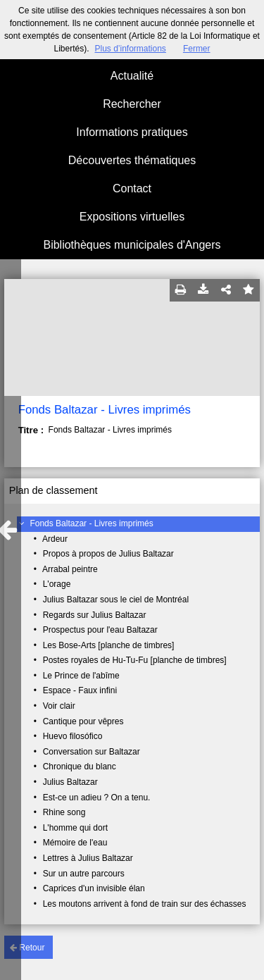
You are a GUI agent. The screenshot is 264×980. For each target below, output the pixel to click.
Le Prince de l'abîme (81, 676)
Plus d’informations (130, 49)
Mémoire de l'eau (75, 843)
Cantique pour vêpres (83, 721)
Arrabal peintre (70, 569)
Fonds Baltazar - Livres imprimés (91, 523)
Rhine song (64, 812)
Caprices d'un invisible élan (94, 888)
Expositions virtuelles (132, 217)
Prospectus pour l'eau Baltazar (100, 630)
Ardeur (55, 539)
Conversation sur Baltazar (92, 752)
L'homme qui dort (75, 828)
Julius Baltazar (70, 782)
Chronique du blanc (80, 767)
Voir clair (59, 706)
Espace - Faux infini (80, 690)
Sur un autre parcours (84, 874)
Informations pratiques (132, 132)
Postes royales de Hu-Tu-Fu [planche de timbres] (135, 660)
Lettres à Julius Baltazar (88, 858)
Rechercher (132, 104)
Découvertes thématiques (132, 160)
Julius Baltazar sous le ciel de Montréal (116, 600)
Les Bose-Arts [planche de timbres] (109, 645)
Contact (132, 188)
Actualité (132, 76)
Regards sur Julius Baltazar (95, 615)
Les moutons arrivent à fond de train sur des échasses (145, 904)
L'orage (57, 584)
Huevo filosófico (73, 736)
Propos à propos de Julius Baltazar (108, 554)
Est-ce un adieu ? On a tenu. (97, 798)
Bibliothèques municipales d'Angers (132, 245)
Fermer (197, 49)
